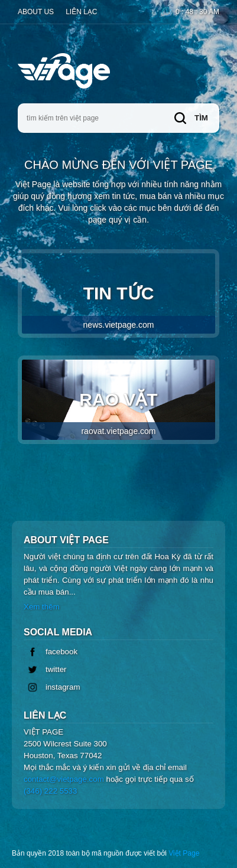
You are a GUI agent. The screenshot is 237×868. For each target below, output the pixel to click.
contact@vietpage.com (64, 779)
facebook (51, 652)
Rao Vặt (119, 415)
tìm (191, 118)
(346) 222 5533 (50, 791)
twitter (45, 670)
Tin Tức (119, 309)
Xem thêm (42, 607)
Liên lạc (81, 12)
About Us (36, 12)
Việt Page (184, 853)
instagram (52, 687)
